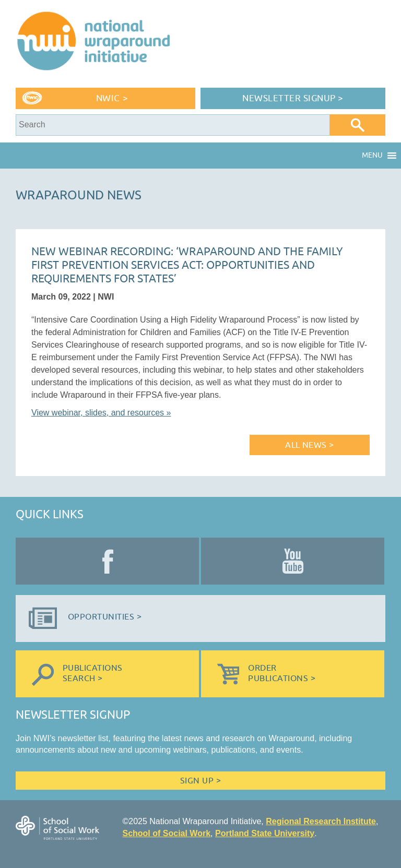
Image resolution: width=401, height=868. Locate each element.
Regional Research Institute (321, 821)
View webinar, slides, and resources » (101, 413)
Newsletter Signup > (293, 98)
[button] (372, 156)
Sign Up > (200, 781)
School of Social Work (166, 833)
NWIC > (112, 98)
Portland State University (265, 833)
